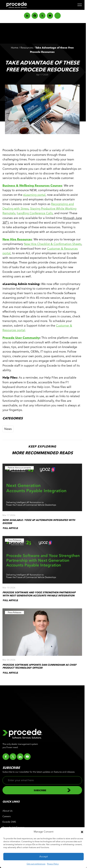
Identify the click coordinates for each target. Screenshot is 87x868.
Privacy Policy (53, 864)
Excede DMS (9, 822)
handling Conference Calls (35, 213)
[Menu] (80, 5)
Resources (27, 48)
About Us (7, 811)
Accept (44, 856)
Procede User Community (21, 338)
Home (15, 48)
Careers (7, 816)
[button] (82, 832)
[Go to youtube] (27, 757)
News (8, 429)
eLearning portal (34, 195)
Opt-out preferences (36, 864)
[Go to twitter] (13, 757)
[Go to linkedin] (20, 757)
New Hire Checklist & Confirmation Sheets (53, 244)
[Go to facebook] (6, 757)
